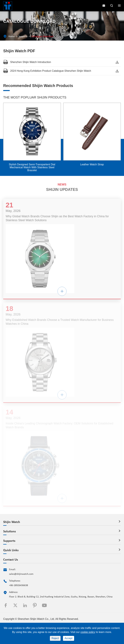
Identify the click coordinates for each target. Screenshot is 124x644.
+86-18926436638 (18, 585)
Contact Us (11, 560)
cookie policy (88, 632)
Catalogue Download (42, 37)
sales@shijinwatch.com (21, 574)
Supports (23, 37)
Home (12, 37)
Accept (69, 638)
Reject (55, 638)
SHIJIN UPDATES (62, 189)
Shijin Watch (12, 522)
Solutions (10, 532)
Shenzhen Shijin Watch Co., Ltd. (36, 619)
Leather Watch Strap (92, 164)
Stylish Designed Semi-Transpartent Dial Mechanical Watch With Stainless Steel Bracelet (32, 167)
